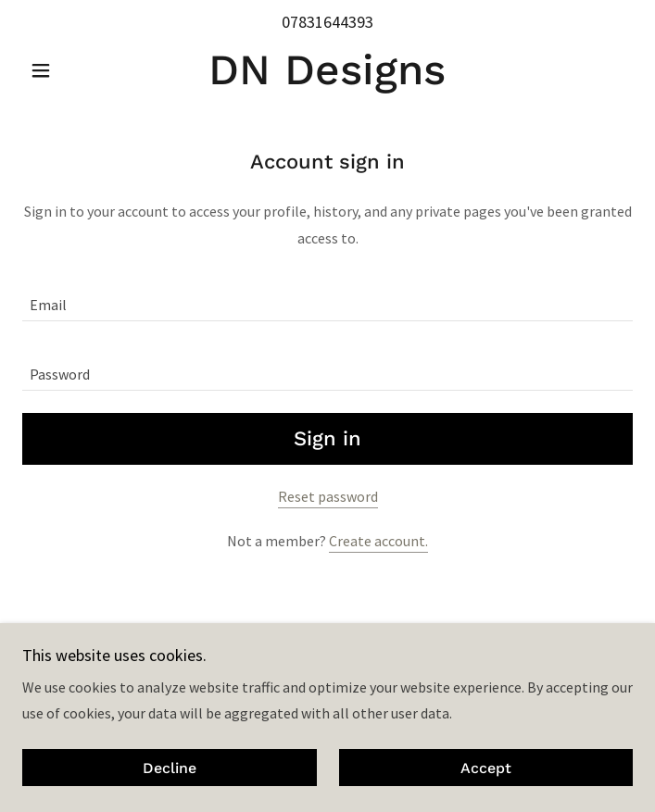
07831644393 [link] (327, 22)
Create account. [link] (378, 541)
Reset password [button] (328, 496)
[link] (327, 70)
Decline (170, 768)
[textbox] (327, 298)
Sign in (327, 438)
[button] (68, 70)
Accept (486, 768)
